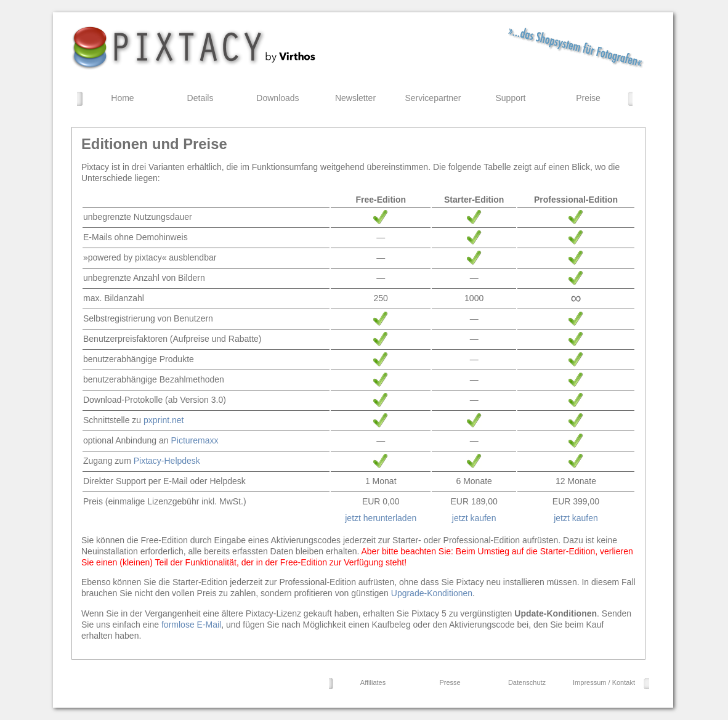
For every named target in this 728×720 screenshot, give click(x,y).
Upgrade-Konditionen (432, 593)
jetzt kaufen (474, 518)
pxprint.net (164, 420)
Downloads (277, 98)
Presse (450, 682)
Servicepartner (433, 98)
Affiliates (373, 682)
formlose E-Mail (191, 625)
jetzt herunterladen (381, 518)
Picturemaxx (194, 440)
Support (510, 98)
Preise (588, 98)
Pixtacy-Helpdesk (167, 461)
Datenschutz (527, 682)
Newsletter (355, 98)
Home (122, 98)
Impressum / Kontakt (604, 682)
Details (200, 98)
